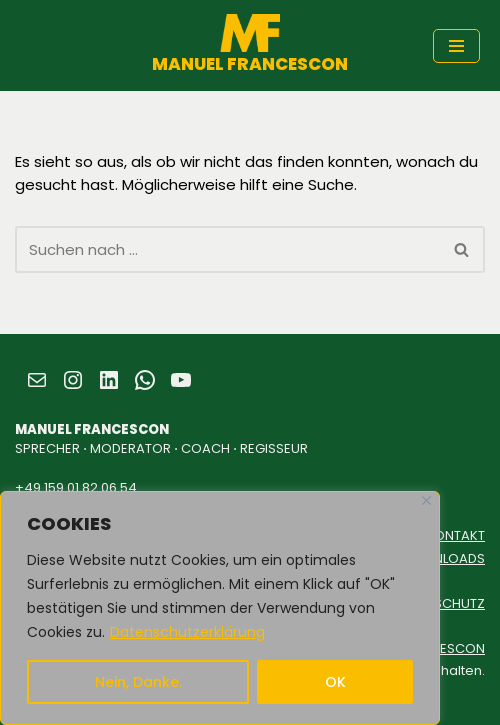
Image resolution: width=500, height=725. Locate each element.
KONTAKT (455, 535)
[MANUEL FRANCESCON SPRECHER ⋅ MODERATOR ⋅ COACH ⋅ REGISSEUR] (250, 45)
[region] (220, 608)
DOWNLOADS (443, 558)
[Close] (426, 500)
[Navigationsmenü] (456, 46)
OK (335, 682)
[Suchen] (227, 249)
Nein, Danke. (138, 682)
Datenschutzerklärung (187, 632)
